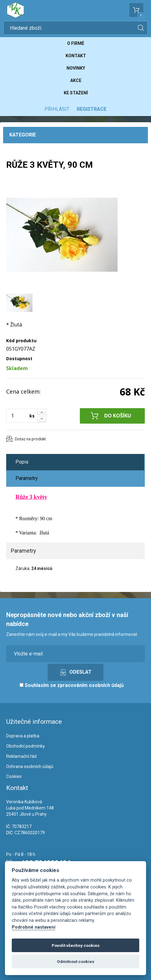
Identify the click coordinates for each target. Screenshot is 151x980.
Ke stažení (76, 93)
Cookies (14, 776)
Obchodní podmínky (26, 746)
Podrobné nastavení (34, 927)
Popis (22, 462)
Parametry (27, 478)
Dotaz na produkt (30, 439)
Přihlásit (57, 109)
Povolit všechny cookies (76, 945)
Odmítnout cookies (76, 961)
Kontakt (76, 56)
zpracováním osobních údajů (91, 685)
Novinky (76, 68)
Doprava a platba (23, 736)
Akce (76, 80)
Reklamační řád (21, 756)
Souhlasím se (72, 685)
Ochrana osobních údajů (30, 766)
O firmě (76, 43)
